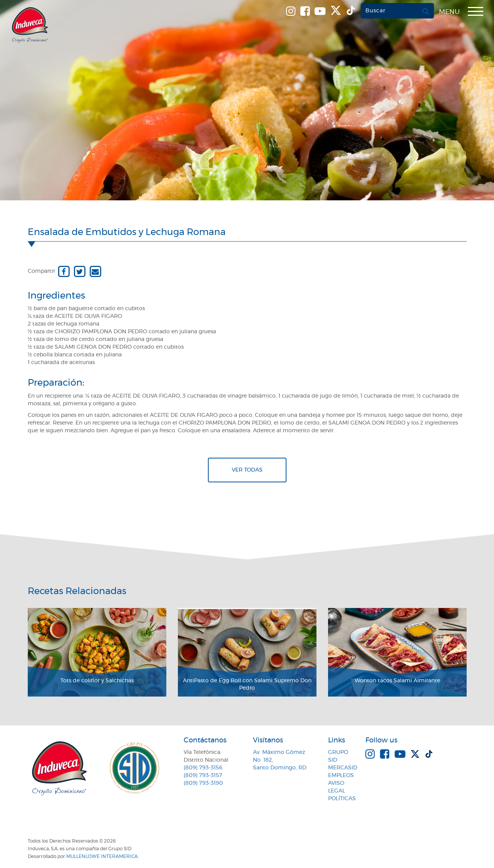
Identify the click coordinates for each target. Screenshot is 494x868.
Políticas (342, 799)
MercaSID (343, 768)
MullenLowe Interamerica (102, 856)
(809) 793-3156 (203, 768)
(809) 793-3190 (203, 783)
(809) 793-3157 (203, 776)
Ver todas (247, 470)
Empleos (341, 776)
